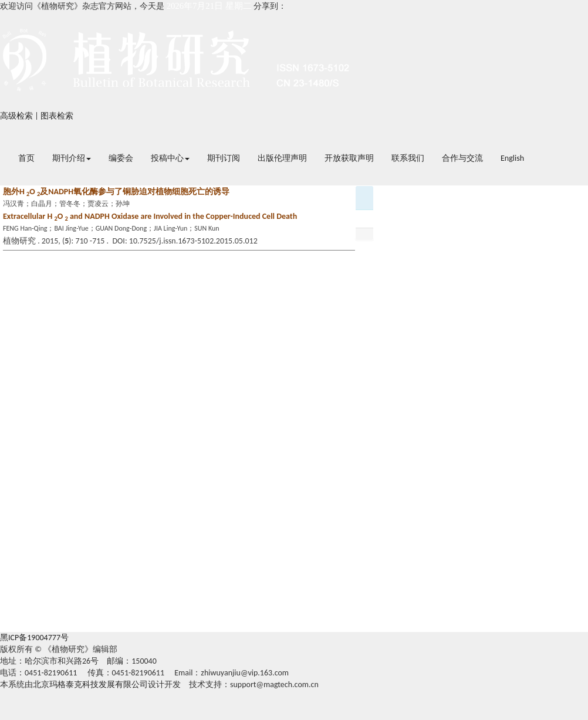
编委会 (121, 158)
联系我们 (408, 158)
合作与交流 (462, 158)
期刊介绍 (72, 158)
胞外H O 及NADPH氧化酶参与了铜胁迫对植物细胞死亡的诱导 (116, 192)
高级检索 (16, 116)
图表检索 (57, 116)
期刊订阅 (224, 158)
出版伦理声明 (282, 158)
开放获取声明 (349, 158)
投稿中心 (170, 158)
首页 (26, 158)
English (512, 158)
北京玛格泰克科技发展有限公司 (90, 684)
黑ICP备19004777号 (34, 638)
